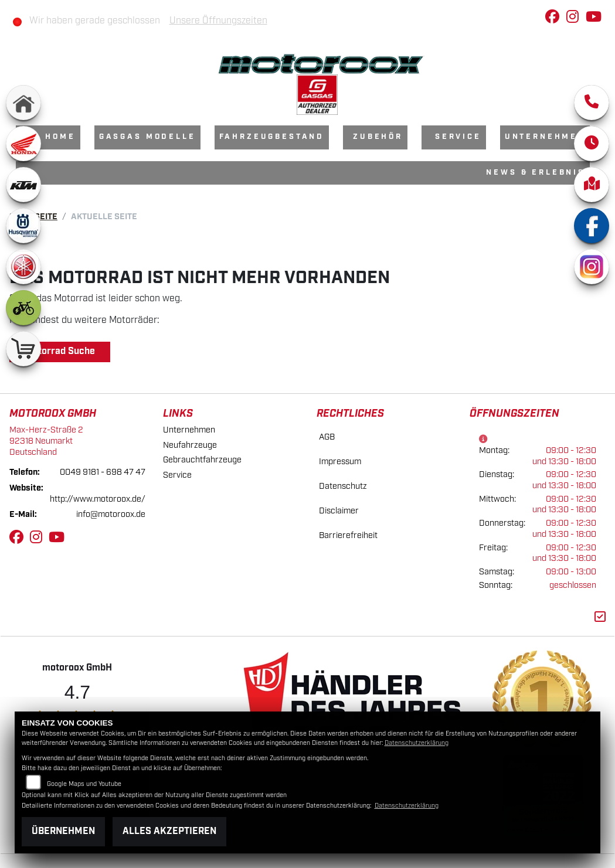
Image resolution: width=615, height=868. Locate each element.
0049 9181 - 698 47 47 (103, 472)
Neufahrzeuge (190, 445)
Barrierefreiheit (348, 535)
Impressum (340, 462)
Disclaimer (339, 511)
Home (60, 137)
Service (458, 137)
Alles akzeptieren (169, 831)
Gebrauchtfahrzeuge (202, 460)
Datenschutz (343, 486)
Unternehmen (545, 137)
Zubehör (378, 137)
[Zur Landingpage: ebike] (23, 308)
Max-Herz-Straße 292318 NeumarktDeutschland (46, 441)
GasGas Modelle (147, 137)
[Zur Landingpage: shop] (23, 349)
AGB (327, 437)
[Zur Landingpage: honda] (23, 144)
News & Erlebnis (536, 173)
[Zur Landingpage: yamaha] (23, 267)
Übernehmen (63, 831)
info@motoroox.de (111, 514)
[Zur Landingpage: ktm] (23, 185)
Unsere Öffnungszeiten (218, 21)
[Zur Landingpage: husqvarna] (23, 226)
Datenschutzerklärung (417, 743)
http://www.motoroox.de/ (98, 499)
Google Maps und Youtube (84, 784)
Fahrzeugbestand (272, 137)
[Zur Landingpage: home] (23, 103)
